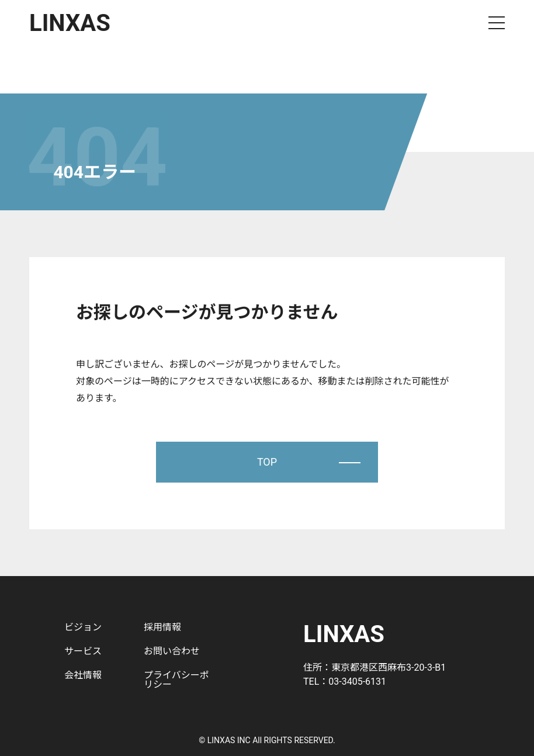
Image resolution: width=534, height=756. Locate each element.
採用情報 (162, 627)
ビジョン (83, 627)
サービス (83, 651)
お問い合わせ (172, 651)
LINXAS (70, 23)
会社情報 (83, 675)
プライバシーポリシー (176, 680)
